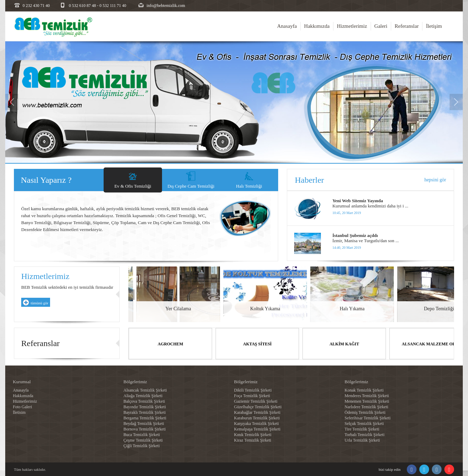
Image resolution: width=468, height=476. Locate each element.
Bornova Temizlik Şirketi (145, 429)
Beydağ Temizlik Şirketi (144, 423)
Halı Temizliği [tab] (249, 186)
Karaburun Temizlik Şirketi (257, 418)
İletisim (19, 412)
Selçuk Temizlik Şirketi (364, 423)
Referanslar (407, 26)
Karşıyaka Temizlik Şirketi (256, 423)
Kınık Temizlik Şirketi (253, 434)
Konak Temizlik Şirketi (364, 390)
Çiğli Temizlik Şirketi (142, 445)
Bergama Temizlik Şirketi (145, 418)
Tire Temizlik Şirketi (362, 429)
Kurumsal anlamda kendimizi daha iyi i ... (370, 206)
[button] (12, 128)
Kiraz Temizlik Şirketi (253, 440)
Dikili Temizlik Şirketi (253, 390)
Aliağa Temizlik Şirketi (143, 395)
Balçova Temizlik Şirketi (144, 401)
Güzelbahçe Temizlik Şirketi (258, 407)
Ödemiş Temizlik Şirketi (365, 412)
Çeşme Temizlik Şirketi (143, 440)
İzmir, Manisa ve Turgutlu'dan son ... (366, 241)
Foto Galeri (22, 407)
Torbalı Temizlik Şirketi (365, 434)
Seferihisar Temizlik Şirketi (368, 418)
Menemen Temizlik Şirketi (367, 401)
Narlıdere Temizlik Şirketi (366, 407)
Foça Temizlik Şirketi (252, 395)
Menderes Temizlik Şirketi (367, 395)
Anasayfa (287, 26)
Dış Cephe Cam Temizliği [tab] (191, 186)
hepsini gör (435, 180)
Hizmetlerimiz (352, 26)
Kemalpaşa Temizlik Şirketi (257, 429)
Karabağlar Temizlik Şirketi (257, 412)
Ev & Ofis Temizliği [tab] (133, 186)
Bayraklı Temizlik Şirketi (145, 412)
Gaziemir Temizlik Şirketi (256, 401)
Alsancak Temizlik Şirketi (145, 390)
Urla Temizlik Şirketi (362, 440)
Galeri (381, 26)
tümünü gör (39, 303)
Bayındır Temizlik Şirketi (145, 407)
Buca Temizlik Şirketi (142, 434)
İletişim (434, 26)
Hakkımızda (317, 26)
